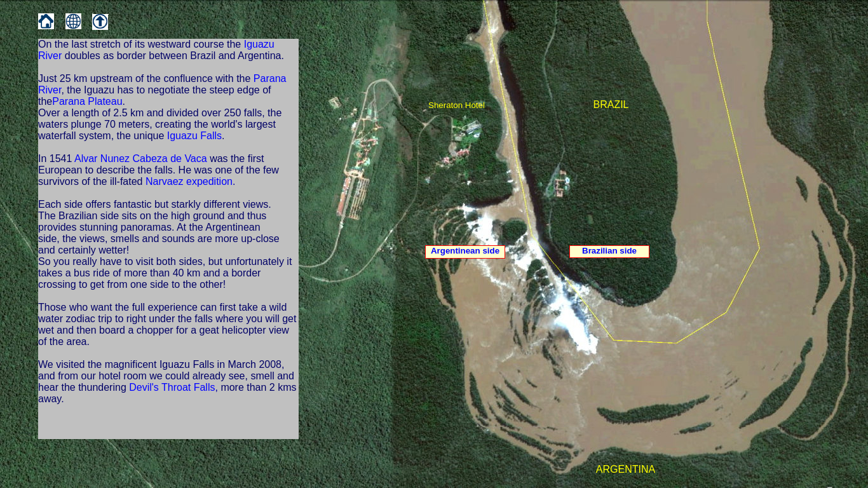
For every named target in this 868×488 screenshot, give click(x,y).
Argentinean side (465, 251)
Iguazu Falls (194, 136)
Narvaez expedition (188, 181)
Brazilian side (609, 251)
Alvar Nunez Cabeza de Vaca (141, 159)
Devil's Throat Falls (172, 387)
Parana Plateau (87, 101)
